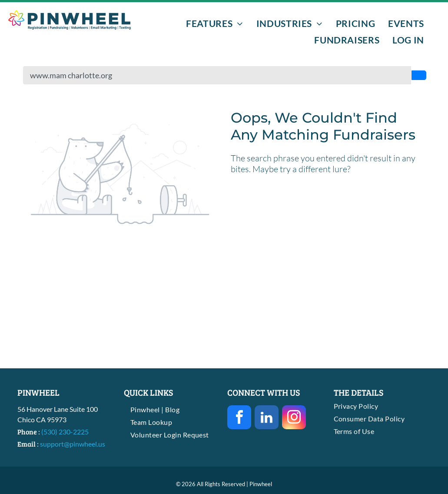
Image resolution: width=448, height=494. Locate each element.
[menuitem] (215, 23)
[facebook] (239, 418)
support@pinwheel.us (73, 444)
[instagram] (294, 418)
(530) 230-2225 (65, 432)
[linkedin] (267, 418)
